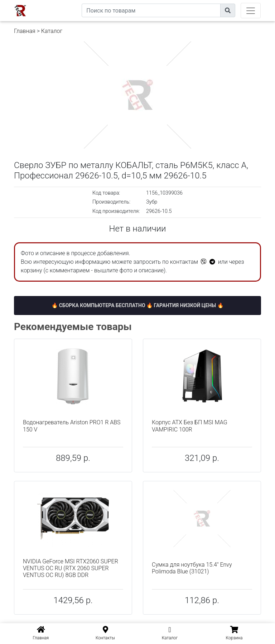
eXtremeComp (65, 3)
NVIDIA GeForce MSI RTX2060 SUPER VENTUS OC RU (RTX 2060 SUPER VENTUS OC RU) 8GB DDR (71, 568)
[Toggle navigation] (251, 11)
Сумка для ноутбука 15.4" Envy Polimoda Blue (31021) (192, 568)
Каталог (52, 31)
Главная (25, 31)
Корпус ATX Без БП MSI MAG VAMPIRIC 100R (190, 426)
